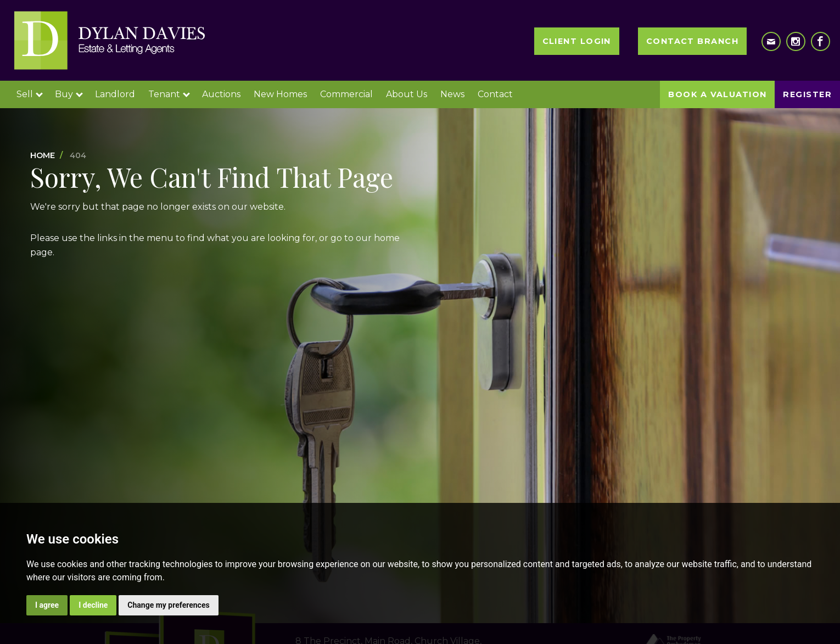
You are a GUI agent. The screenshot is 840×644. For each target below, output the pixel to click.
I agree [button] (47, 605)
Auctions (221, 94)
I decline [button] (93, 605)
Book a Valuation (717, 94)
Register (807, 94)
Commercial (346, 94)
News (452, 94)
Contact (495, 94)
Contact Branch (692, 41)
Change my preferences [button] (168, 605)
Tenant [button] (169, 94)
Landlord (115, 94)
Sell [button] (30, 94)
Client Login (577, 41)
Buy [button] (69, 94)
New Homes (280, 94)
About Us (407, 94)
